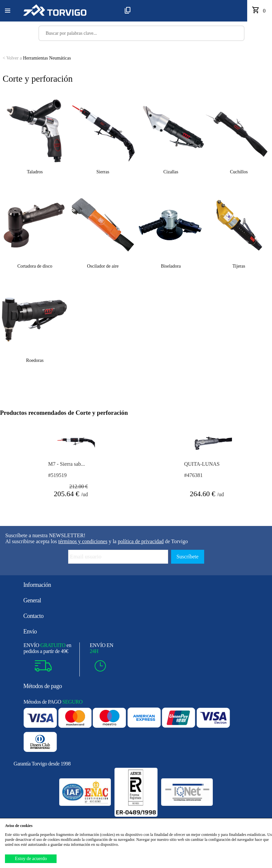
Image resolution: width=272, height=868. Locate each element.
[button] (8, 11)
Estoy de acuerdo (31, 859)
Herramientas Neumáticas (37, 58)
